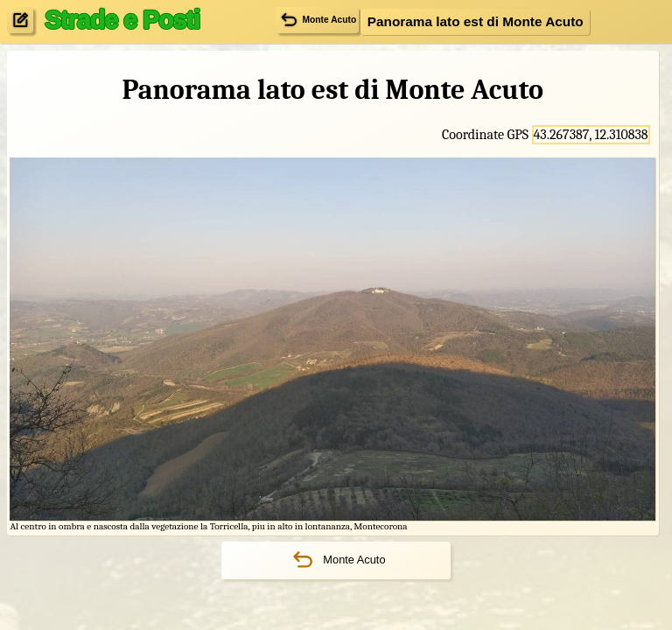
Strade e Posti (122, 19)
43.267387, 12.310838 (591, 135)
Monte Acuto (336, 560)
